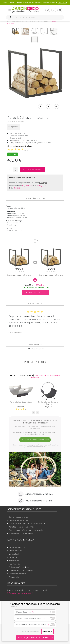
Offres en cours (16, 551)
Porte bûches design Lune (21, 402)
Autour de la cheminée (40, 21)
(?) (33, 612)
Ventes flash (14, 554)
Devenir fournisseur (17, 574)
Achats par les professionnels (22, 527)
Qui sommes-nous (17, 547)
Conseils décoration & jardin (21, 570)
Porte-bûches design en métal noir (49, 403)
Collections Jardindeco (19, 567)
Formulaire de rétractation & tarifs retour (27, 524)
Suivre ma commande (19, 517)
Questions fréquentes (18, 520)
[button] (16, 168)
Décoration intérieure (18, 21)
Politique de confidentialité (21, 533)
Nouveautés (14, 561)
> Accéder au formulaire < (20, 593)
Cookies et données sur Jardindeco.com (35, 604)
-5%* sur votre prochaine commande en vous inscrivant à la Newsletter (35, 422)
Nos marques (15, 564)
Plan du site (14, 577)
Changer (43, 183)
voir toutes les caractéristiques (20, 146)
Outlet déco (14, 557)
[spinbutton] (13, 169)
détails (15, 607)
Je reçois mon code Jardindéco (35, 440)
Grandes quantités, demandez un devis (26, 530)
